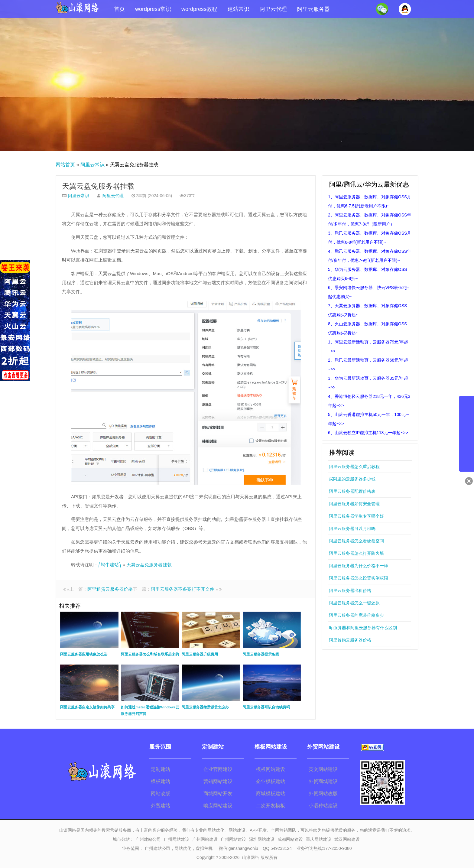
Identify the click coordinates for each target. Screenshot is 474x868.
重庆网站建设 (319, 839)
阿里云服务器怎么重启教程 (354, 467)
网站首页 (65, 165)
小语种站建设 (323, 806)
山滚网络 (251, 857)
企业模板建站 (271, 781)
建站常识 (239, 9)
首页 (119, 9)
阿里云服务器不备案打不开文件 (183, 589)
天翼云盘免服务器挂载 (98, 186)
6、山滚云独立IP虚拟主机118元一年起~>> (368, 433)
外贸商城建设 (323, 781)
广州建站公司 (148, 839)
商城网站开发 (218, 793)
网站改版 (161, 793)
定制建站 (161, 769)
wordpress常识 (153, 9)
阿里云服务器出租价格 (350, 590)
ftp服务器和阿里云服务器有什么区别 (363, 628)
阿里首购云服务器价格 (350, 640)
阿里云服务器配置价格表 (352, 491)
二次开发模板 (271, 806)
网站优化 (183, 848)
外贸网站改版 (323, 793)
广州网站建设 (177, 839)
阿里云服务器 (313, 9)
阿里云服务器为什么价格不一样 (359, 566)
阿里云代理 (273, 9)
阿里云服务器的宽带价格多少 (356, 615)
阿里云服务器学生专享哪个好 (356, 516)
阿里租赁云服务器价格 (110, 589)
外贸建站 (161, 806)
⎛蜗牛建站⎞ (110, 565)
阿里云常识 (93, 165)
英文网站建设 (323, 769)
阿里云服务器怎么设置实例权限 (359, 578)
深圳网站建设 (262, 839)
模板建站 (161, 781)
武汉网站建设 (347, 839)
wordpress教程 (199, 9)
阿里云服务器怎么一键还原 (354, 603)
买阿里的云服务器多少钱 (352, 479)
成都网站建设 (290, 839)
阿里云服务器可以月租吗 (352, 528)
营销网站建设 (218, 781)
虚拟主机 (204, 848)
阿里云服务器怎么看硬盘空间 (356, 541)
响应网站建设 (218, 806)
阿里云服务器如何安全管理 (354, 504)
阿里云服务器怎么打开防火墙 (356, 553)
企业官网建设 (218, 769)
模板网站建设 (271, 769)
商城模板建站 (271, 793)
